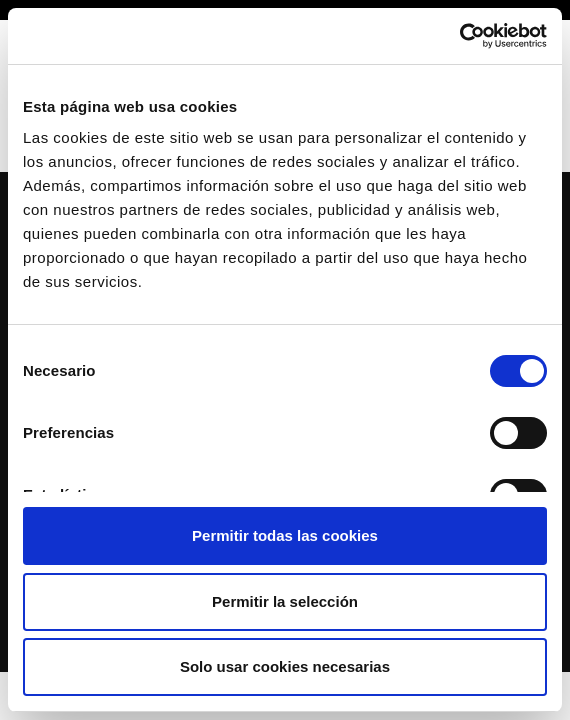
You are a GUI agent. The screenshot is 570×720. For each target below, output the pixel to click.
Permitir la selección (285, 601)
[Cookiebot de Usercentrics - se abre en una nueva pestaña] (459, 36)
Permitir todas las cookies (285, 535)
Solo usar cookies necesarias (285, 666)
